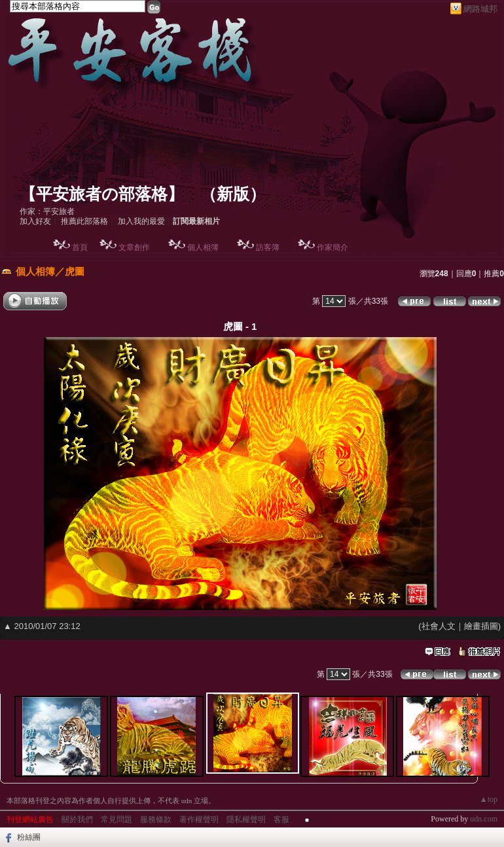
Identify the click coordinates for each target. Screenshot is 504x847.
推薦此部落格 (84, 221)
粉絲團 (29, 837)
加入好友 (35, 221)
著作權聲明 (199, 820)
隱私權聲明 (246, 820)
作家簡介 (333, 247)
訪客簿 (268, 247)
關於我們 (77, 820)
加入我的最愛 (141, 221)
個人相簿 (203, 247)
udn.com (484, 819)
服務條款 (156, 820)
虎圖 (75, 271)
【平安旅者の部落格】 (102, 194)
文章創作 (134, 247)
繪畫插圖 (481, 626)
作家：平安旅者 (47, 211)
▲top (489, 799)
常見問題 (117, 820)
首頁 (80, 247)
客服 (281, 820)
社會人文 (439, 626)
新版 (233, 194)
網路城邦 (480, 9)
